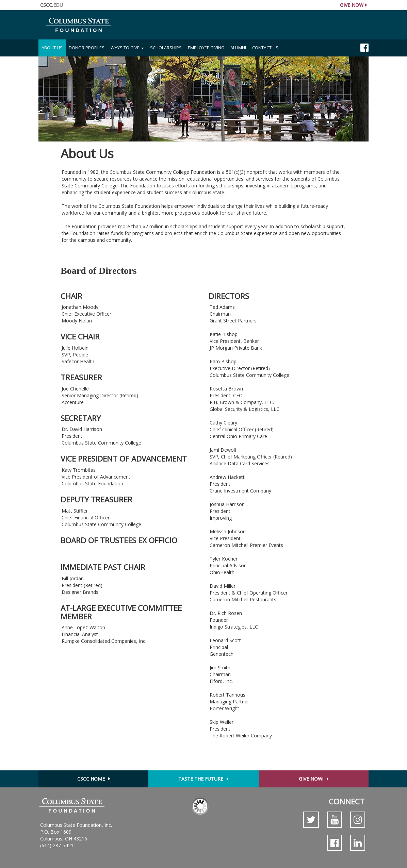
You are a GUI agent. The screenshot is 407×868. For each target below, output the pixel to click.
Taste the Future (201, 779)
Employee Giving (206, 48)
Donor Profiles (87, 48)
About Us (54, 47)
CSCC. (52, 5)
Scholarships (166, 48)
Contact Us (265, 48)
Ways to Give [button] (127, 48)
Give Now (352, 5)
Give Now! (311, 779)
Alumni (238, 48)
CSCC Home (91, 779)
